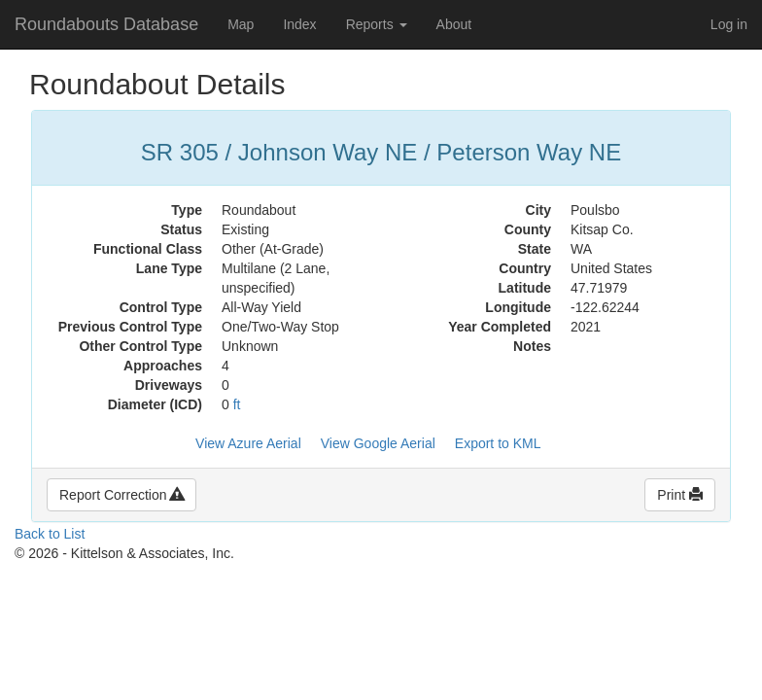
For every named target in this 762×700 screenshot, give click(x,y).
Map (241, 24)
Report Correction (121, 495)
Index (299, 24)
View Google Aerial (378, 443)
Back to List (50, 534)
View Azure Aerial (248, 443)
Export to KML (498, 443)
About (454, 24)
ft (237, 404)
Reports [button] (377, 24)
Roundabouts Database (106, 24)
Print (680, 495)
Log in (729, 24)
